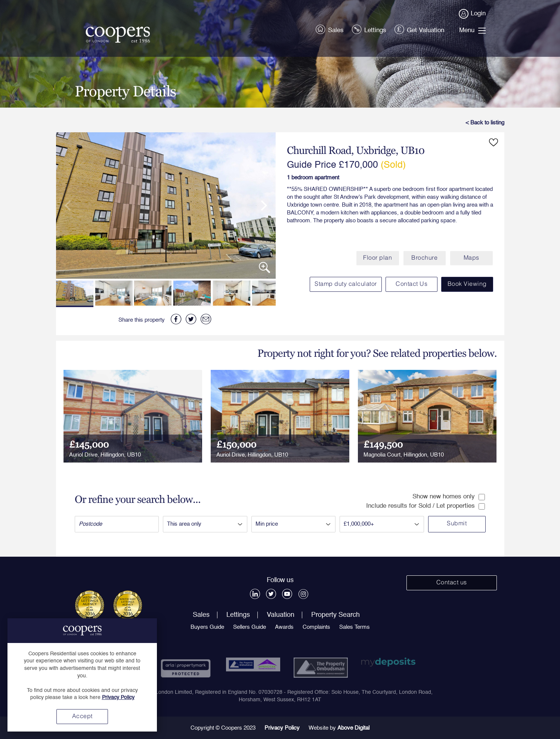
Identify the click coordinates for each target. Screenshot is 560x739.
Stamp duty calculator (346, 284)
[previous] (71, 205)
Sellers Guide (250, 627)
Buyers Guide (207, 627)
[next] (261, 205)
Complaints (316, 627)
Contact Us (412, 284)
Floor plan (378, 258)
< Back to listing (485, 123)
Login (473, 14)
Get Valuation (420, 29)
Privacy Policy (282, 728)
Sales (330, 29)
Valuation (281, 615)
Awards (284, 627)
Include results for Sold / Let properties (426, 506)
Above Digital (353, 728)
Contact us (452, 583)
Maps (471, 258)
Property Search (335, 615)
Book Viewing (467, 284)
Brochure (424, 258)
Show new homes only (449, 497)
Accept (82, 717)
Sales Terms (355, 627)
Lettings (370, 29)
